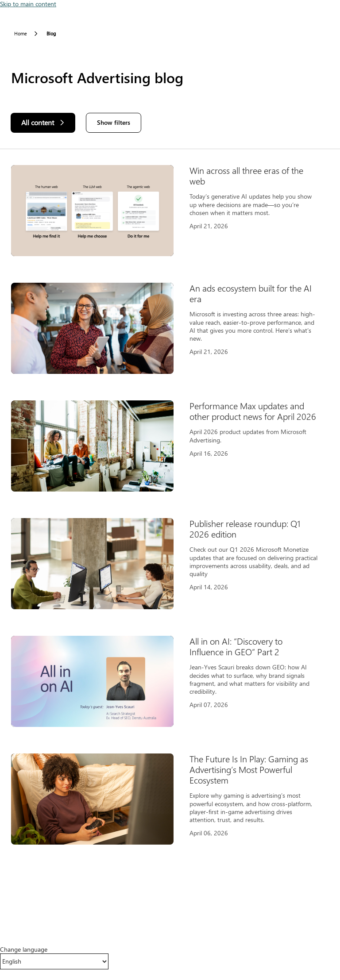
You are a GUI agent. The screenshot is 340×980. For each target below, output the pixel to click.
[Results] (170, 510)
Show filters (114, 122)
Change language (24, 949)
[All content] (43, 123)
